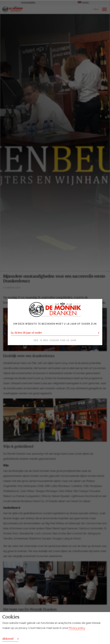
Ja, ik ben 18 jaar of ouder (26, 333)
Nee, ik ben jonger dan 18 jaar (55, 340)
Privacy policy (77, 628)
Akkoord (8, 639)
